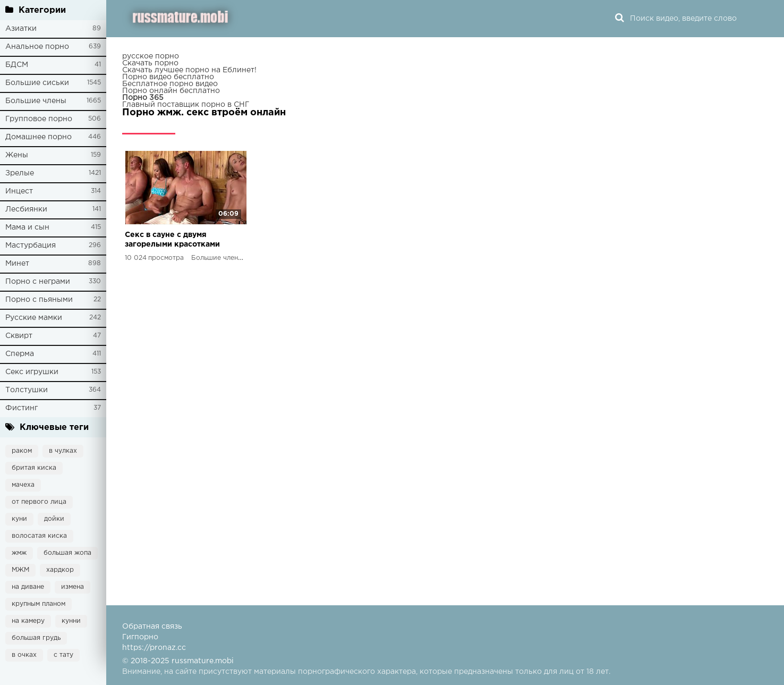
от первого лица (39, 502)
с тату (63, 655)
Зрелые (20, 173)
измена (73, 587)
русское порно (151, 56)
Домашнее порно (39, 137)
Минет (17, 264)
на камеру (28, 621)
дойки (54, 519)
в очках (24, 655)
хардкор (60, 570)
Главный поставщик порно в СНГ (186, 105)
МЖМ (20, 570)
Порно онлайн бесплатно (171, 91)
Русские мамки (34, 318)
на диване (28, 587)
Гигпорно (140, 637)
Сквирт (19, 336)
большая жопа (67, 553)
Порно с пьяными (39, 300)
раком (22, 451)
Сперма (20, 354)
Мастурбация (31, 246)
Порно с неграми (38, 282)
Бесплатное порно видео (170, 84)
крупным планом (39, 604)
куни (19, 519)
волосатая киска (39, 536)
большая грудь (36, 638)
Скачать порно (150, 63)
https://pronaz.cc (154, 648)
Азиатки (21, 29)
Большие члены (36, 101)
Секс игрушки (32, 372)
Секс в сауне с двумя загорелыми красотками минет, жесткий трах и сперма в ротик (172, 240)
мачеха (23, 485)
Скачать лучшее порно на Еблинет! (189, 70)
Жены (17, 155)
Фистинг (22, 408)
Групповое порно (39, 119)
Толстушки (27, 390)
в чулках (63, 451)
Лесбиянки (26, 209)
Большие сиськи (37, 83)
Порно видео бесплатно (168, 77)
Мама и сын (27, 227)
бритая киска (34, 468)
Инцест (19, 191)
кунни (71, 621)
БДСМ (17, 65)
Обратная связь (152, 627)
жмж (19, 553)
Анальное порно (37, 47)
